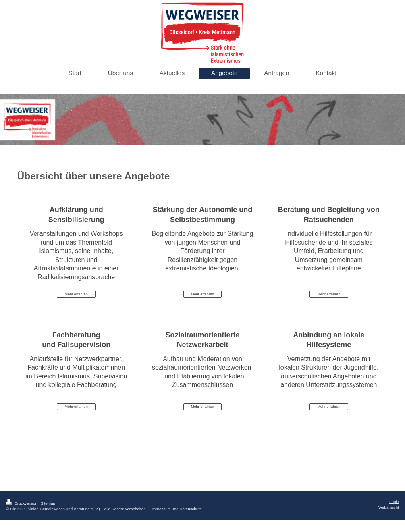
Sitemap (48, 503)
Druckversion (22, 503)
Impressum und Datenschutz (176, 509)
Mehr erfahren (76, 294)
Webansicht (389, 507)
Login (394, 502)
